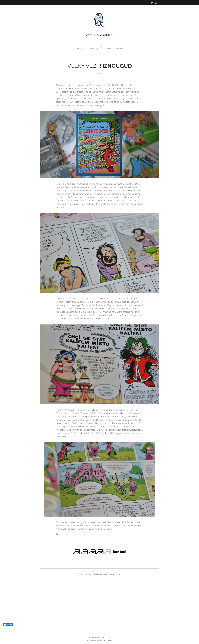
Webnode (108, 641)
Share (8, 625)
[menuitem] (94, 49)
